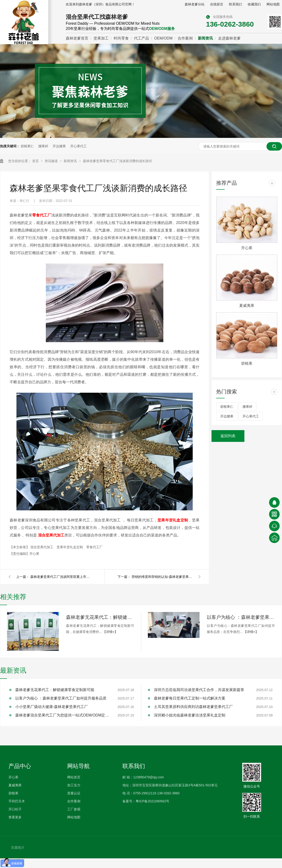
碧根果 (247, 363)
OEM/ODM (163, 38)
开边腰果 (59, 146)
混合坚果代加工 (42, 547)
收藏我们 (254, 4)
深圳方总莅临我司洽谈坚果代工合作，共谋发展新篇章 (199, 690)
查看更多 (15, 817)
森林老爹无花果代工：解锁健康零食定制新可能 (100, 617)
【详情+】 (110, 632)
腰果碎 (43, 146)
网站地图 (273, 4)
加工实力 (74, 785)
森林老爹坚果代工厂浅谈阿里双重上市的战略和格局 (61, 577)
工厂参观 (74, 809)
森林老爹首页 (77, 38)
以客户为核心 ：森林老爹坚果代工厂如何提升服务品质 (241, 617)
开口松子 (15, 809)
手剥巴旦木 (17, 801)
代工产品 (141, 38)
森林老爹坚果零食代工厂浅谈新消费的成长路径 (117, 161)
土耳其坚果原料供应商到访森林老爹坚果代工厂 (193, 707)
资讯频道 (52, 161)
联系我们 (235, 4)
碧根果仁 (27, 146)
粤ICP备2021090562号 (152, 801)
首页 (36, 161)
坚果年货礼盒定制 (70, 547)
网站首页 (74, 777)
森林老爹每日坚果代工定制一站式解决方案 (190, 698)
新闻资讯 (205, 38)
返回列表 (228, 436)
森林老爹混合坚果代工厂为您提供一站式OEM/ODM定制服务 (62, 715)
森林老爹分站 (195, 4)
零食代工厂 (94, 547)
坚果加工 (101, 38)
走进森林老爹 (229, 38)
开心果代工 (78, 146)
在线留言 (217, 4)
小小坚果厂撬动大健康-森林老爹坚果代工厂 (52, 707)
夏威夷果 (247, 306)
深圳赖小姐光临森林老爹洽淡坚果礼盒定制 (190, 715)
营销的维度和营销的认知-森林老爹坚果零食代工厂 (162, 577)
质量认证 (74, 793)
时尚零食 (121, 38)
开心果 (247, 248)
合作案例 (185, 38)
